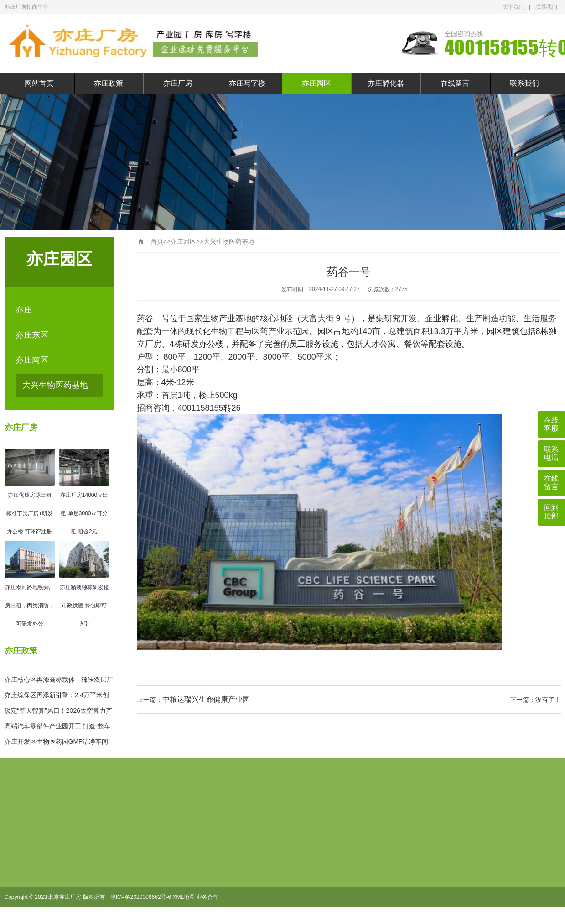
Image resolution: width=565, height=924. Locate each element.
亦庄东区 (32, 335)
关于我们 (513, 7)
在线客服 (551, 424)
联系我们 (546, 7)
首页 (157, 241)
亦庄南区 (32, 360)
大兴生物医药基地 (55, 385)
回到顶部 (551, 512)
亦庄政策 (109, 83)
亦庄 (24, 310)
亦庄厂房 (178, 83)
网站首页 (39, 83)
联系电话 (551, 453)
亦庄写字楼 (247, 83)
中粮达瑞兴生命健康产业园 (206, 699)
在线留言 (455, 83)
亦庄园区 (316, 83)
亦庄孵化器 (386, 83)
